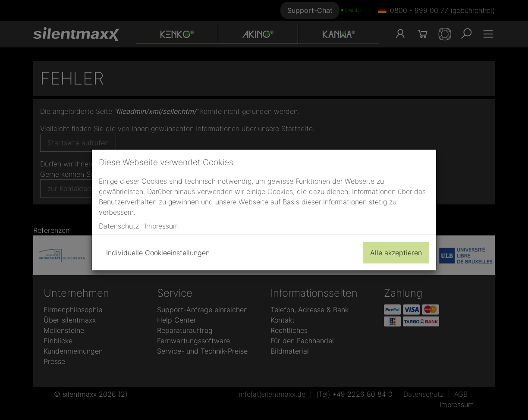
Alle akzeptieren (396, 253)
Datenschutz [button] (119, 226)
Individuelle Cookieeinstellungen (158, 253)
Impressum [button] (162, 226)
